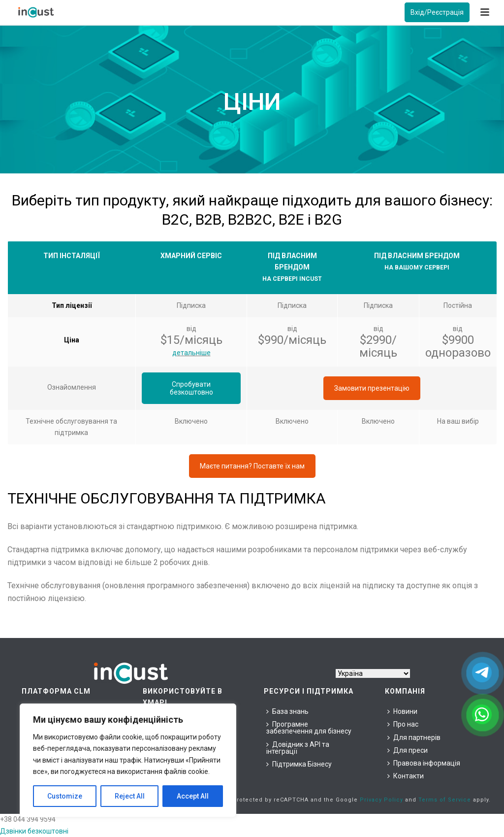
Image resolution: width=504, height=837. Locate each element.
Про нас (403, 724)
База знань (287, 711)
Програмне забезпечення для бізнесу (309, 728)
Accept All (193, 796)
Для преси (408, 750)
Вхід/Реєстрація (437, 12)
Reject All (130, 796)
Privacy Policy (381, 800)
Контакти (406, 776)
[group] (417, 262)
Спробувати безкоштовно (191, 388)
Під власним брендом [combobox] (292, 267)
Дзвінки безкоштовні (34, 831)
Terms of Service (445, 800)
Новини (402, 711)
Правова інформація (424, 763)
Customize (65, 796)
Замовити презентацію (372, 388)
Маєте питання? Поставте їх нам (252, 466)
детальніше (191, 353)
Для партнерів (414, 737)
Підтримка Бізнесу (299, 764)
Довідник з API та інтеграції (298, 748)
